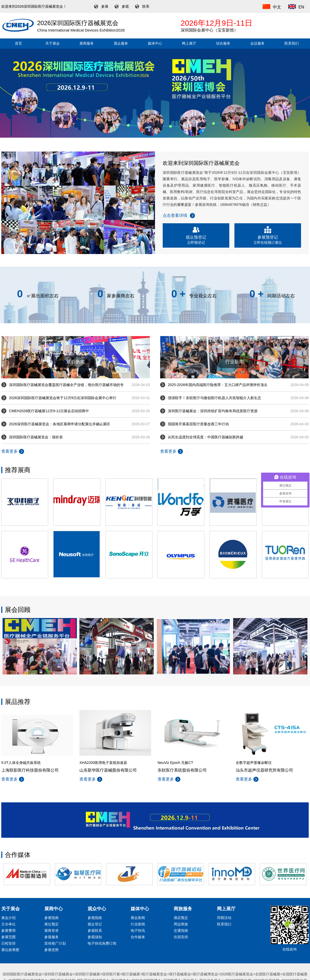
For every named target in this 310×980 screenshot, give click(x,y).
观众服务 (121, 43)
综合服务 (223, 43)
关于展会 (53, 43)
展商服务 (87, 43)
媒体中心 (155, 43)
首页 (18, 43)
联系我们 (292, 43)
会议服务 (257, 43)
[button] (155, 134)
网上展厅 (189, 43)
